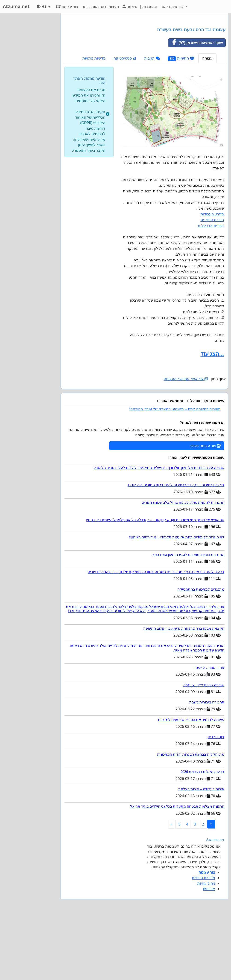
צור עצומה (67, 6)
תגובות (152, 123)
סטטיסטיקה (125, 123)
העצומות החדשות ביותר (100, 6)
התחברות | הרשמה (140, 6)
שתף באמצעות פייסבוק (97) (196, 107)
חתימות (181, 123)
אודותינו (209, 953)
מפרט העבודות (212, 279)
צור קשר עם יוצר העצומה (186, 443)
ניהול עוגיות (206, 948)
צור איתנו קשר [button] (173, 6)
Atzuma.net (16, 6)
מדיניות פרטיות (94, 123)
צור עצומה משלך (205, 510)
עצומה (207, 123)
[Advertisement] (144, 53)
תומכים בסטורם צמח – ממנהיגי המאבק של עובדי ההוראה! (175, 473)
